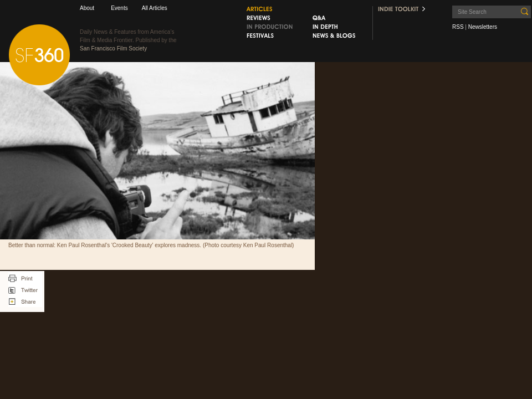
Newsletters (483, 27)
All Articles (155, 8)
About (87, 8)
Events (119, 8)
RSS (458, 27)
